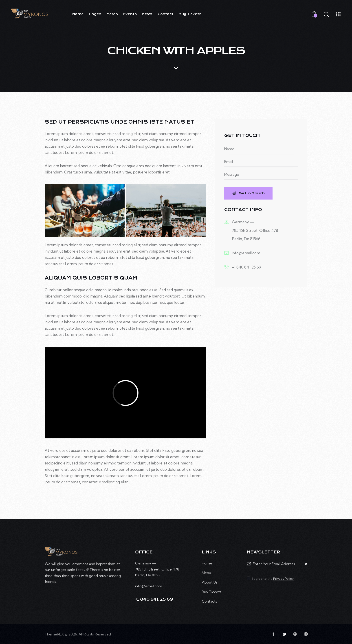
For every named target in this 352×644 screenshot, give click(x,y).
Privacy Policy (283, 579)
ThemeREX (54, 634)
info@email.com (246, 253)
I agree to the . (273, 579)
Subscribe (304, 564)
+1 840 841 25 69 (246, 267)
